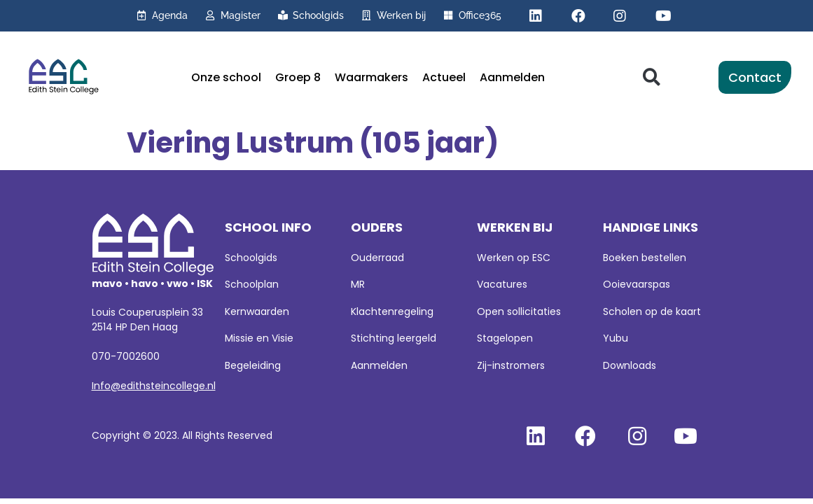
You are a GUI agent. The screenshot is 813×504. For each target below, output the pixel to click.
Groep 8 (298, 77)
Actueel (444, 77)
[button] (652, 77)
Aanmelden (512, 77)
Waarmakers (371, 77)
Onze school (226, 77)
